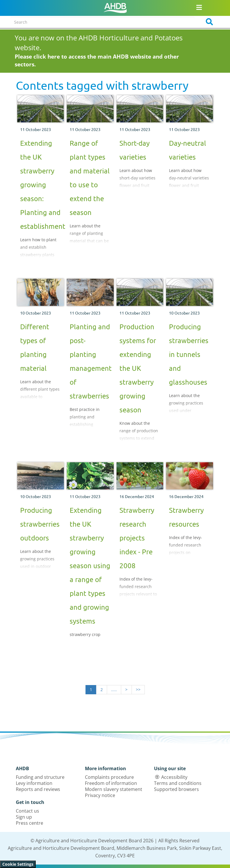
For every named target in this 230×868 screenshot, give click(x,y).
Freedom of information (111, 783)
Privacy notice (100, 795)
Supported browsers (176, 789)
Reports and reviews (38, 789)
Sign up (24, 817)
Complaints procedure (109, 777)
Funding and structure (40, 777)
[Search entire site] (103, 22)
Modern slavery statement (114, 789)
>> (138, 690)
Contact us (27, 811)
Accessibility (174, 777)
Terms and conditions (178, 783)
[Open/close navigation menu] (199, 7)
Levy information (34, 783)
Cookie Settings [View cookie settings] (18, 864)
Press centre (30, 823)
